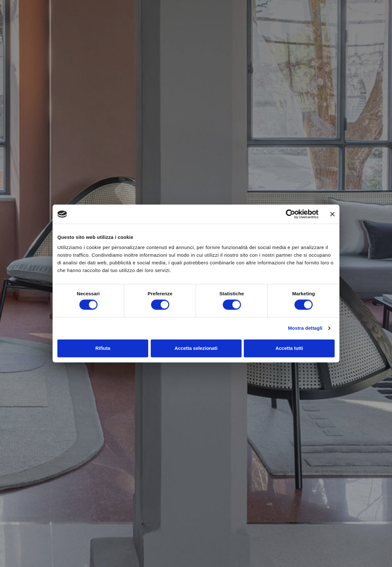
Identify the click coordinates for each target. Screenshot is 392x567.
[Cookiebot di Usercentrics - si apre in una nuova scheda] (290, 214)
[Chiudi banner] (332, 214)
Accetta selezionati (196, 348)
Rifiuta (103, 348)
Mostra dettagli (305, 328)
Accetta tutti (289, 348)
